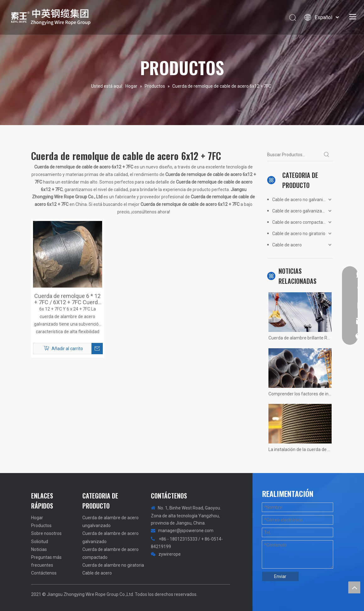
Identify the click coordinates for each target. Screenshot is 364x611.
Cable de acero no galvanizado (303, 200)
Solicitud (40, 542)
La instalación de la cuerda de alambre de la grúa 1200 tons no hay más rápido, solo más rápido (300, 449)
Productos (41, 526)
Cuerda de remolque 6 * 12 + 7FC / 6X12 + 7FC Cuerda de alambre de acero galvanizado (67, 299)
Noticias (39, 549)
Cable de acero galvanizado (300, 211)
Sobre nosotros (46, 533)
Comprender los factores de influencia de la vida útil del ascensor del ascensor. (300, 394)
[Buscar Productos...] (294, 155)
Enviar (280, 576)
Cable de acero (287, 245)
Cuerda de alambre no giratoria (113, 565)
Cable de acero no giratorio (299, 234)
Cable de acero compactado (300, 222)
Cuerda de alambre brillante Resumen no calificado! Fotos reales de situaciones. (300, 338)
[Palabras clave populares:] (327, 155)
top (354, 587)
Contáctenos (44, 573)
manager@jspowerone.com (186, 531)
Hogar (37, 518)
